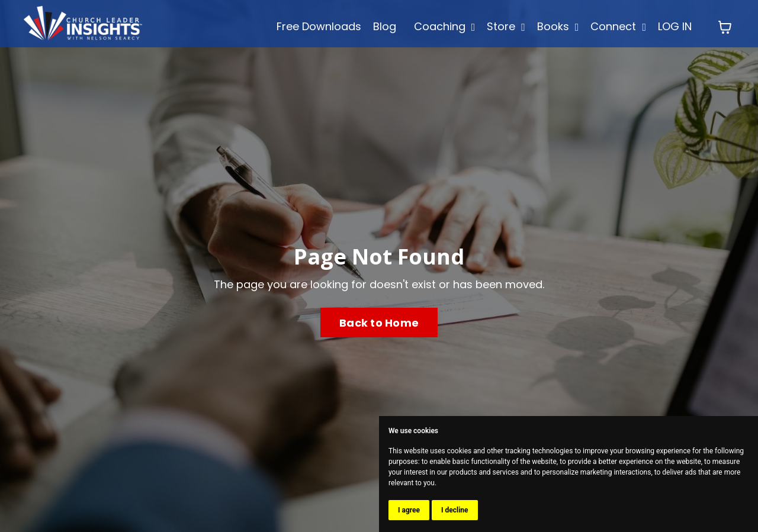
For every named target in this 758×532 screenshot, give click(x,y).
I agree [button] (409, 510)
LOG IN (675, 26)
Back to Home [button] (379, 323)
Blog (385, 26)
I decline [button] (455, 510)
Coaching (445, 26)
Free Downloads (319, 26)
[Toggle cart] (725, 27)
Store (506, 26)
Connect (618, 26)
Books (558, 26)
